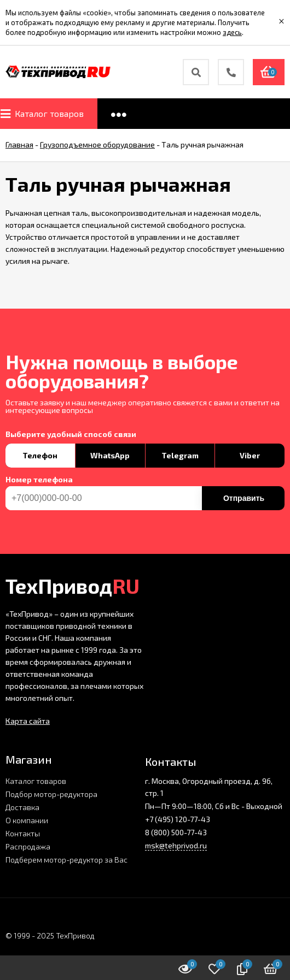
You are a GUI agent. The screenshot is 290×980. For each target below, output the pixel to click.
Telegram (180, 455)
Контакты (23, 833)
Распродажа (28, 846)
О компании (27, 820)
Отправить (244, 498)
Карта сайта (28, 721)
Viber (250, 455)
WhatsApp (110, 455)
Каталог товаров (36, 781)
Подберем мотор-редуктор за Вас (66, 860)
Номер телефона (39, 480)
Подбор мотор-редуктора (51, 794)
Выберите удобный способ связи (71, 434)
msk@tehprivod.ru (176, 845)
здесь (232, 32)
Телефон (40, 455)
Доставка (22, 807)
